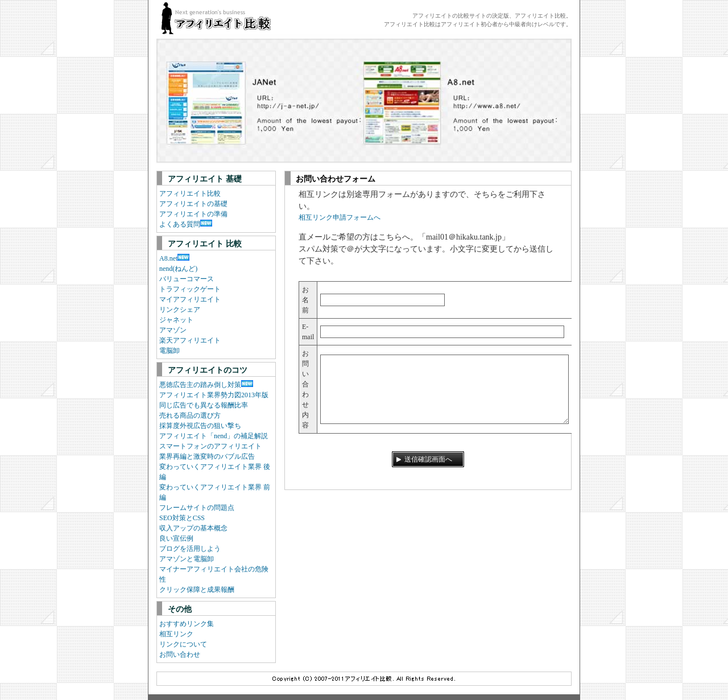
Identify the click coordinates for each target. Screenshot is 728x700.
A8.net (168, 258)
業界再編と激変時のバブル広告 (207, 456)
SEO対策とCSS (182, 518)
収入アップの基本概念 (193, 528)
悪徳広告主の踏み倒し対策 (200, 385)
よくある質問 (180, 224)
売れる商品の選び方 (190, 415)
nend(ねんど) (178, 269)
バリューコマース (187, 279)
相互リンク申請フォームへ (340, 217)
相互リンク (176, 634)
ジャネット (176, 320)
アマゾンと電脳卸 (187, 559)
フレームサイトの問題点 (197, 508)
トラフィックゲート (190, 289)
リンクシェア (180, 310)
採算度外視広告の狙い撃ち (200, 426)
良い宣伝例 (176, 538)
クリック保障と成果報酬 (197, 590)
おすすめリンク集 (187, 624)
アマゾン (173, 330)
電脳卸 (169, 351)
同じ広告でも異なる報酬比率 (204, 405)
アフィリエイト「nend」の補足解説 (214, 436)
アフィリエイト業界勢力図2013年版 (214, 395)
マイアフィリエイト (190, 299)
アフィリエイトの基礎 (193, 204)
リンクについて (183, 644)
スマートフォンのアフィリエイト (210, 446)
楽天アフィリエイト (190, 340)
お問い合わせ (180, 654)
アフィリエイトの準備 (193, 214)
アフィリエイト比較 (190, 193)
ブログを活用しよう (190, 549)
